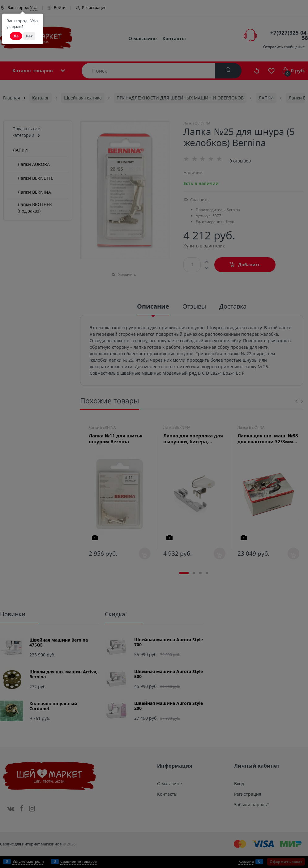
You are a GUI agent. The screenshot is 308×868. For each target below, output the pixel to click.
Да (16, 36)
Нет (29, 36)
